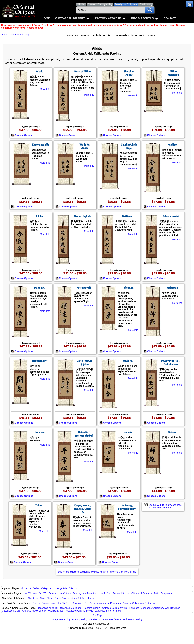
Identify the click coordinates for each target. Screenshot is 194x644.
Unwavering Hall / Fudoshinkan (171, 363)
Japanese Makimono (71, 608)
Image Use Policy (61, 619)
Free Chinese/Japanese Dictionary (103, 603)
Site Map (97, 615)
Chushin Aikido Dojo (129, 146)
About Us (33, 598)
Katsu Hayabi (84, 288)
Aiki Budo (127, 216)
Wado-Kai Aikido (85, 146)
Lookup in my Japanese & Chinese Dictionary (165, 506)
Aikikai (40, 216)
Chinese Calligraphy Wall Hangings (121, 608)
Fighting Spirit (40, 361)
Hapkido (172, 145)
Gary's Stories (62, 598)
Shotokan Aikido (129, 73)
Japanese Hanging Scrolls (79, 611)
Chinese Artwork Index (34, 611)
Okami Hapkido (82, 216)
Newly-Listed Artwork (66, 588)
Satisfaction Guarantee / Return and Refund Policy (116, 619)
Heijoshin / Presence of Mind (84, 434)
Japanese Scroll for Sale (108, 611)
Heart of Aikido (82, 72)
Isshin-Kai (128, 432)
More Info (45, 89)
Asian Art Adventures (82, 598)
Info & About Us (145, 18)
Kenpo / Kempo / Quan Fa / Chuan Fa (83, 509)
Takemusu (128, 288)
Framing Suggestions (44, 603)
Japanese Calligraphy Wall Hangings (161, 608)
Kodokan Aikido (41, 145)
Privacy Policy (80, 619)
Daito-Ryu (40, 288)
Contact (170, 18)
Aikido (40, 72)
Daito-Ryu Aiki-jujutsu (85, 363)
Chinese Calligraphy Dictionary (139, 603)
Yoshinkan (172, 288)
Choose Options (22, 135)
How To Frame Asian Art (70, 603)
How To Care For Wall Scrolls (114, 593)
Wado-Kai (128, 361)
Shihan (172, 432)
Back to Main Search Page (16, 35)
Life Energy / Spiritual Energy (127, 507)
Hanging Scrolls (92, 608)
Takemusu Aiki (171, 216)
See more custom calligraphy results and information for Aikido (97, 572)
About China (46, 598)
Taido (39, 506)
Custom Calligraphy (72, 18)
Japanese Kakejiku (48, 608)
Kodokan (40, 432)
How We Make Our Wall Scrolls (39, 593)
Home (46, 18)
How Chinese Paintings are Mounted (77, 593)
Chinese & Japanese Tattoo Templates (152, 593)
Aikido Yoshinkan (173, 73)
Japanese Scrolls (11, 611)
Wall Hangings (56, 611)
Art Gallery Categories (41, 588)
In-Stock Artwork (110, 18)
